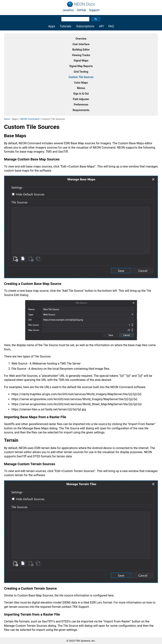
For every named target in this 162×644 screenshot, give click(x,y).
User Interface (81, 44)
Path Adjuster (81, 99)
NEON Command (30, 119)
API (101, 26)
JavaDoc (68, 10)
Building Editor (81, 50)
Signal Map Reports (81, 66)
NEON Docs (85, 4)
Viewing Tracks (81, 55)
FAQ (111, 26)
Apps (52, 26)
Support (94, 10)
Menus (81, 88)
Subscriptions (85, 26)
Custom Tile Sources (81, 77)
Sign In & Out (81, 94)
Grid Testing (81, 72)
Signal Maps (81, 61)
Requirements (81, 110)
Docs (7, 119)
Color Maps (81, 83)
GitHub (82, 10)
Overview (81, 39)
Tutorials (66, 26)
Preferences (81, 105)
